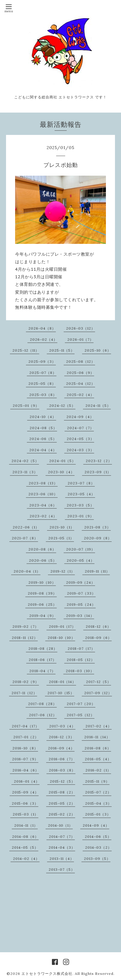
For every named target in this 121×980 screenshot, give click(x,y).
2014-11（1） (26, 825)
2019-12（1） (63, 571)
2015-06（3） (25, 803)
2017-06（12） (43, 715)
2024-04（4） (43, 450)
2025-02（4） (80, 395)
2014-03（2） (98, 847)
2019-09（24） (81, 582)
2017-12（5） (99, 682)
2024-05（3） (80, 439)
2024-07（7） (80, 428)
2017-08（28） (42, 704)
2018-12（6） (98, 626)
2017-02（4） (99, 726)
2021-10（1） (62, 527)
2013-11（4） (62, 859)
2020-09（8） (98, 538)
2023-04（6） (43, 505)
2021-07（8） (25, 538)
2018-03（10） (80, 671)
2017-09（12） (98, 693)
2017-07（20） (81, 704)
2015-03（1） (25, 814)
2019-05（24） (81, 604)
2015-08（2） (62, 792)
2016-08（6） (98, 748)
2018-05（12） (81, 660)
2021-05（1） (61, 538)
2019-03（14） (80, 616)
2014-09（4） (96, 825)
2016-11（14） (97, 737)
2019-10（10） (42, 582)
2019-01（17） (62, 626)
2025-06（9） (80, 373)
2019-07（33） (81, 593)
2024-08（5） (43, 428)
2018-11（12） (25, 638)
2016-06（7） (62, 759)
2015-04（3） (98, 803)
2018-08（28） (43, 648)
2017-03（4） (62, 726)
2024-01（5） (62, 461)
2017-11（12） (24, 693)
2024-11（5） (98, 405)
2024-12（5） (62, 405)
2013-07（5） (62, 869)
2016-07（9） (25, 759)
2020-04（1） (27, 571)
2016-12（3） (62, 737)
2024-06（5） (43, 439)
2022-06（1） (26, 527)
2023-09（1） (98, 472)
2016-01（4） (27, 781)
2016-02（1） (98, 770)
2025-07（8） (43, 373)
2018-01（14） (62, 682)
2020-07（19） (81, 549)
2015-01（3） (98, 814)
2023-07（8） (81, 483)
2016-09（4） (61, 748)
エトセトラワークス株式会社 (47, 974)
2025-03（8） (43, 395)
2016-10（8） (25, 748)
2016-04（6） (26, 770)
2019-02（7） (25, 626)
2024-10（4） (43, 417)
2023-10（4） (61, 472)
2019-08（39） (42, 593)
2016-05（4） (98, 759)
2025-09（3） (42, 361)
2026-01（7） (80, 339)
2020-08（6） (42, 549)
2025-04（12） (81, 383)
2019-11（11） (97, 571)
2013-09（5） (97, 859)
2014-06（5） (98, 836)
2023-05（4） (81, 494)
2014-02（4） (26, 859)
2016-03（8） (62, 770)
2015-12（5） (62, 781)
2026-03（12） (81, 328)
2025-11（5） (62, 350)
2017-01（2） (26, 737)
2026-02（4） (44, 339)
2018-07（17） (81, 648)
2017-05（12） (81, 715)
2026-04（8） (42, 328)
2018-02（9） (26, 682)
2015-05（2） (62, 803)
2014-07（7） (62, 836)
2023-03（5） (80, 505)
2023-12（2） (99, 461)
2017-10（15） (61, 693)
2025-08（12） (81, 361)
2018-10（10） (61, 638)
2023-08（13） (43, 483)
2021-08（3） (97, 527)
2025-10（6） (98, 350)
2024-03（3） (80, 450)
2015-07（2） (98, 792)
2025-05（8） (42, 383)
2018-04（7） (42, 671)
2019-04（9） (43, 616)
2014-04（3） (62, 847)
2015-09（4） (25, 792)
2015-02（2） (62, 814)
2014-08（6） (25, 836)
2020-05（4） (81, 560)
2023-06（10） (43, 494)
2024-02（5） (25, 461)
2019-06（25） (42, 604)
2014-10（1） (60, 825)
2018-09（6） (98, 638)
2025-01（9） (26, 405)
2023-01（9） (81, 516)
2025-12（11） (26, 350)
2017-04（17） (25, 726)
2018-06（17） (43, 660)
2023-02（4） (43, 516)
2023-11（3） (25, 472)
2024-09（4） (80, 417)
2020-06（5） (43, 560)
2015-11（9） (97, 781)
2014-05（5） (25, 847)
